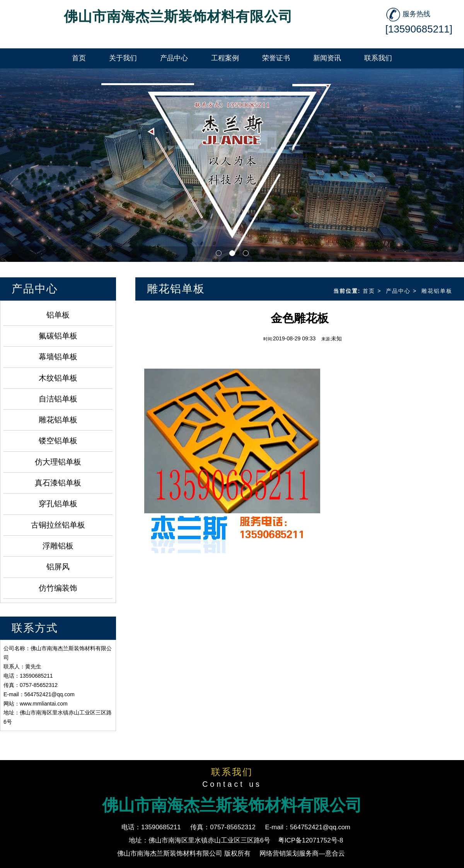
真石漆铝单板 (58, 483)
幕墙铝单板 (58, 357)
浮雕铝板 (58, 546)
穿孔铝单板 (58, 504)
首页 (369, 291)
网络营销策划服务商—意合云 (302, 853)
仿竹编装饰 (58, 588)
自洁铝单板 (58, 399)
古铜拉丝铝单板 (58, 525)
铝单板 (58, 315)
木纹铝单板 (58, 378)
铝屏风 (58, 567)
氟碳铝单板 (58, 336)
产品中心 (398, 291)
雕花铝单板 (58, 420)
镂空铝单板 (58, 441)
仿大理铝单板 (58, 462)
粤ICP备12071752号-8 (311, 840)
